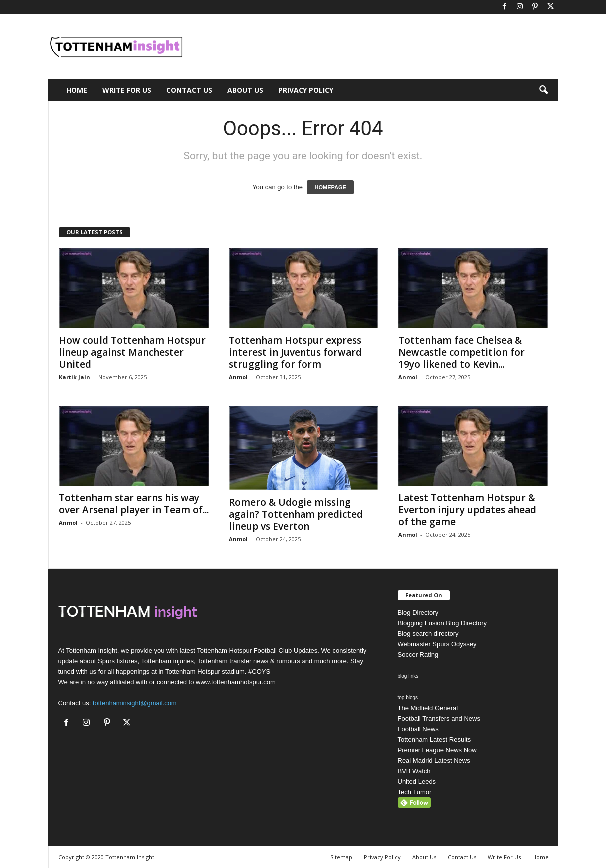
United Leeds (417, 781)
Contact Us (189, 90)
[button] (543, 90)
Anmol (238, 377)
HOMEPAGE (330, 187)
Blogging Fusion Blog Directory (442, 623)
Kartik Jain (75, 377)
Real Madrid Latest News (434, 760)
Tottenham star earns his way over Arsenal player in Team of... (134, 504)
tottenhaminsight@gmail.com (135, 703)
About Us (245, 90)
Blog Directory (418, 613)
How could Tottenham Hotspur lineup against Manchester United (132, 352)
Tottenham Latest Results (435, 739)
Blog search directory (428, 634)
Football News (418, 729)
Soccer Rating (418, 654)
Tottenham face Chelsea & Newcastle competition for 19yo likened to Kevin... (461, 352)
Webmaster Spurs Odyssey (437, 644)
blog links (408, 676)
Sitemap (341, 857)
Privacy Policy (306, 90)
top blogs (408, 697)
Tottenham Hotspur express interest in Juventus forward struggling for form (295, 352)
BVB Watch (414, 771)
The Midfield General (428, 708)
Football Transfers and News (439, 718)
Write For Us (127, 90)
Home (77, 90)
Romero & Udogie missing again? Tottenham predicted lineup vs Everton (296, 514)
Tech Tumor (415, 792)
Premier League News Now (437, 750)
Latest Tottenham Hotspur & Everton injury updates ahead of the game (467, 510)
